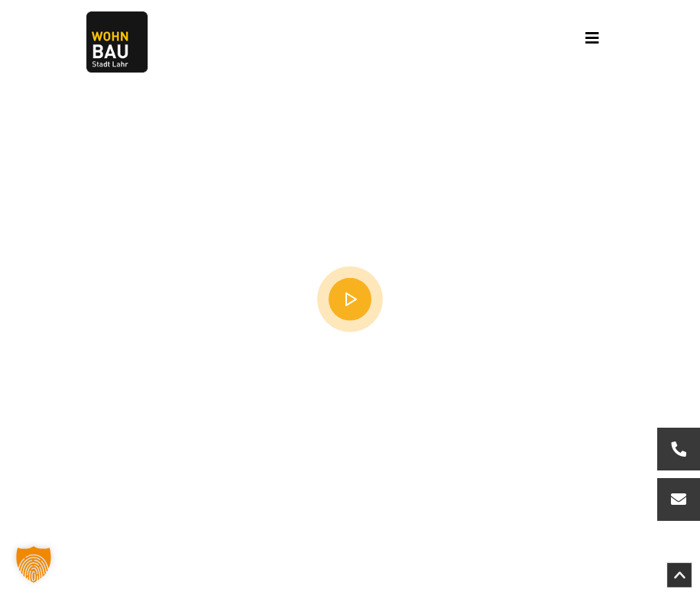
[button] (34, 564)
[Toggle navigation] (592, 42)
